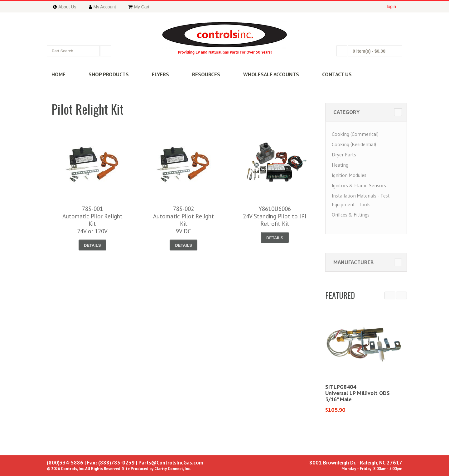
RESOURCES (206, 74)
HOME (58, 74)
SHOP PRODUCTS (109, 74)
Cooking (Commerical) (355, 134)
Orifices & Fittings (351, 215)
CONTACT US (337, 74)
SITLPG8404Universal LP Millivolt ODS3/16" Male (357, 393)
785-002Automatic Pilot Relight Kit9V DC (183, 220)
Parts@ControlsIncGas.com (171, 463)
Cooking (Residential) (354, 144)
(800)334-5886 (65, 463)
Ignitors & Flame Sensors (359, 185)
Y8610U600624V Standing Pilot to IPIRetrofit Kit (275, 216)
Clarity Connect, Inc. (173, 469)
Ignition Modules (349, 175)
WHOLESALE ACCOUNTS (271, 74)
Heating (340, 165)
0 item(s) (369, 51)
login (391, 7)
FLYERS (160, 74)
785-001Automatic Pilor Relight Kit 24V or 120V (92, 220)
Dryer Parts (344, 155)
